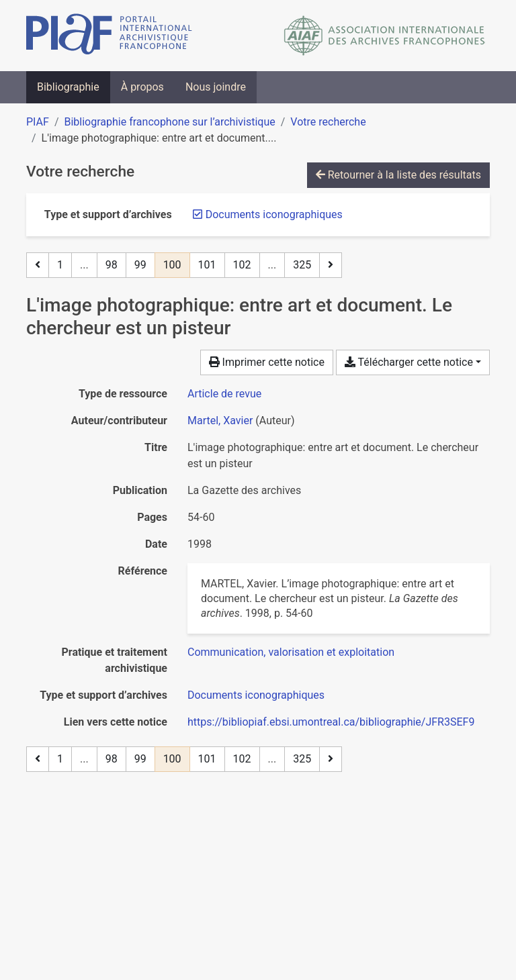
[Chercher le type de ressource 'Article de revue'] (224, 394)
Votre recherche (328, 122)
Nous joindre (216, 87)
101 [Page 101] (207, 265)
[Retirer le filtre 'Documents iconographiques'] (274, 214)
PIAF (38, 122)
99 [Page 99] (140, 265)
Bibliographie (68, 87)
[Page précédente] (38, 265)
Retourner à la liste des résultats (398, 175)
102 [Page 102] (242, 265)
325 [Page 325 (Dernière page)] (302, 265)
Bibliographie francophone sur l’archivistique (169, 122)
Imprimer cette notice (267, 362)
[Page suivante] (331, 265)
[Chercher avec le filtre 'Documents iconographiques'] (256, 695)
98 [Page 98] (112, 265)
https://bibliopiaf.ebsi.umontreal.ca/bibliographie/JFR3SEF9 (331, 722)
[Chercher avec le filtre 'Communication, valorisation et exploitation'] (291, 652)
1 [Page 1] (60, 265)
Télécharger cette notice (409, 362)
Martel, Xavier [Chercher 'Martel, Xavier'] (220, 421)
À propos (142, 87)
